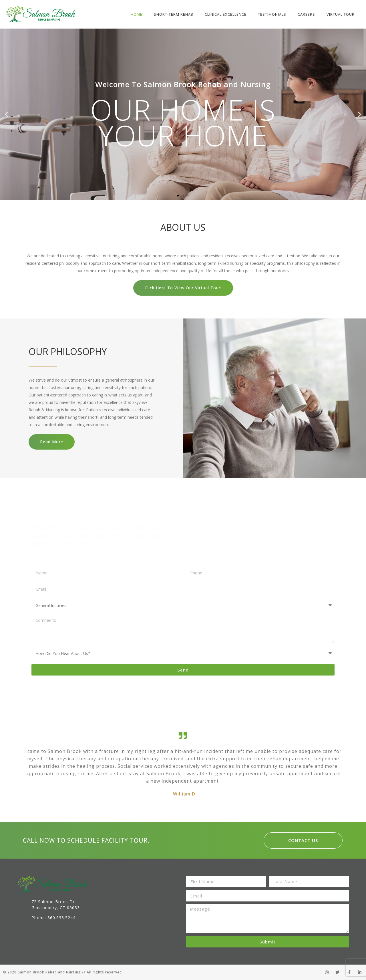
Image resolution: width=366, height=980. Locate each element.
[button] (178, 196)
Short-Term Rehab (174, 14)
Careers (306, 14)
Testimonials (272, 14)
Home (137, 14)
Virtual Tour (341, 14)
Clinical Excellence (226, 14)
